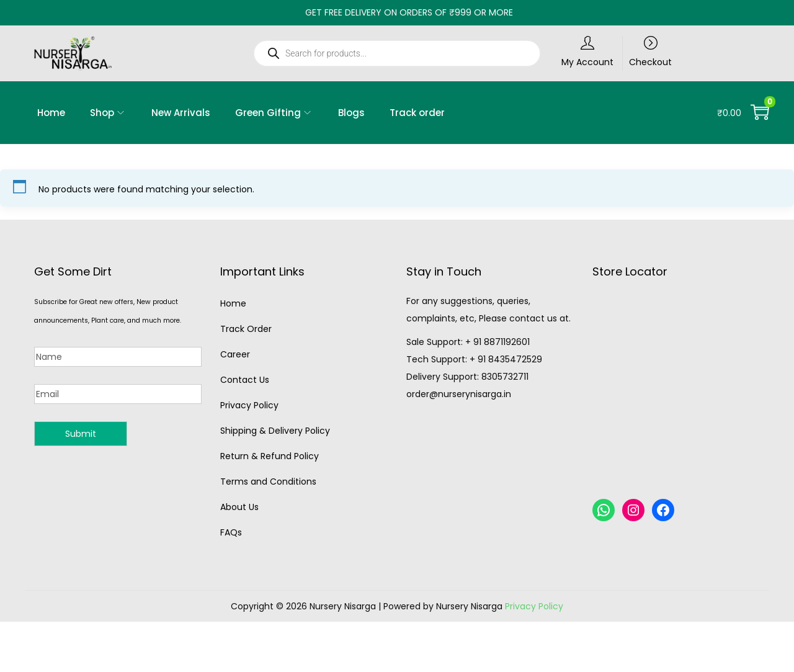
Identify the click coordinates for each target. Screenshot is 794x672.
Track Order (246, 329)
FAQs (231, 532)
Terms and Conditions (268, 482)
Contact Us (245, 380)
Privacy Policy (249, 405)
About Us (239, 507)
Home (233, 303)
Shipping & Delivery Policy (275, 431)
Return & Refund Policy (270, 456)
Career (235, 354)
